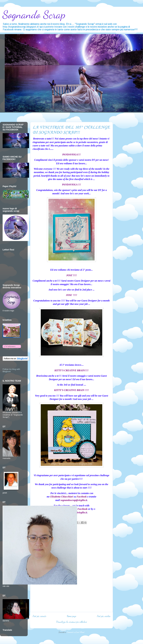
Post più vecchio (104, 616)
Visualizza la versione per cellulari (72, 622)
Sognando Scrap (34, 15)
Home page (71, 616)
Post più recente (39, 616)
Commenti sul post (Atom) (76, 632)
